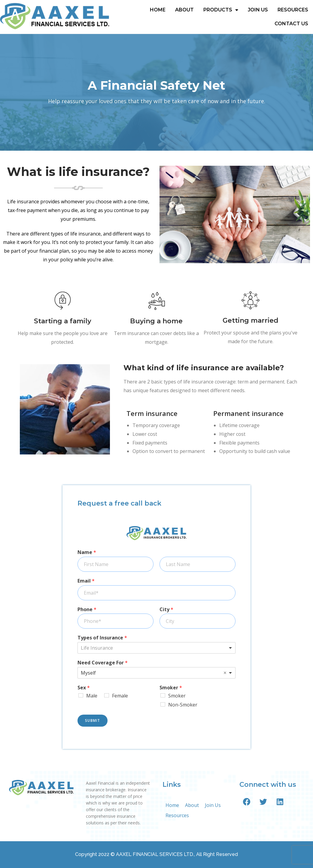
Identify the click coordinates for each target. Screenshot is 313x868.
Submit (93, 720)
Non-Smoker (183, 705)
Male (92, 696)
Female (120, 696)
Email (86, 581)
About (184, 10)
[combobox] (156, 648)
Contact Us (291, 24)
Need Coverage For (103, 663)
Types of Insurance (102, 638)
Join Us (258, 10)
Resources (293, 10)
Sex (84, 688)
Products (221, 10)
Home (158, 10)
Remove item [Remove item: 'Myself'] (225, 673)
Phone (87, 609)
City (166, 609)
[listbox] (156, 673)
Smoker (171, 688)
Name (87, 552)
